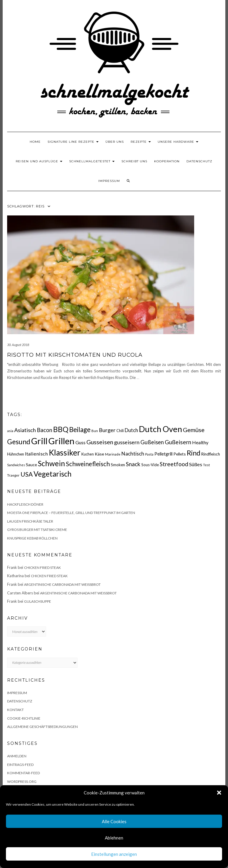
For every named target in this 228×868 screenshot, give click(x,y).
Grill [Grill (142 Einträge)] (39, 441)
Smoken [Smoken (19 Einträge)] (118, 465)
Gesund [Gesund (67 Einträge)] (19, 442)
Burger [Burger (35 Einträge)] (107, 430)
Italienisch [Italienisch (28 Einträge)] (36, 454)
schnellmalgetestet (92, 161)
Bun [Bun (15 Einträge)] (95, 431)
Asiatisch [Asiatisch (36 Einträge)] (25, 430)
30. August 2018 (18, 345)
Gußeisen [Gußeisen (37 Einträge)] (152, 442)
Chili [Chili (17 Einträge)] (120, 431)
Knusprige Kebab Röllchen (32, 538)
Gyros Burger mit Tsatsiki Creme (37, 530)
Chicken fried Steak (42, 568)
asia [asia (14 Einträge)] (10, 431)
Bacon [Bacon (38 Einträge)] (45, 430)
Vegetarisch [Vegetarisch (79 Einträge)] (53, 474)
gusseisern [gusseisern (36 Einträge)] (127, 442)
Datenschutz (199, 161)
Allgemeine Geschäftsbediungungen (42, 727)
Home (35, 142)
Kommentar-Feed (23, 773)
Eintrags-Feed (20, 765)
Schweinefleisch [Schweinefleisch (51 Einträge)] (88, 464)
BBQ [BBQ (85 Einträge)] (61, 429)
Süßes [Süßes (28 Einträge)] (196, 464)
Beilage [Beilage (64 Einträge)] (80, 430)
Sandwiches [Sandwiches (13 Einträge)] (16, 465)
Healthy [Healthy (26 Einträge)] (200, 442)
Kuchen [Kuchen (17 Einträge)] (88, 454)
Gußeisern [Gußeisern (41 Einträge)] (178, 442)
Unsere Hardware (178, 142)
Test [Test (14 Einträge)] (206, 465)
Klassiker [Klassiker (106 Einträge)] (65, 453)
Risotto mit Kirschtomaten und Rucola (75, 355)
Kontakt (15, 710)
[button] (219, 793)
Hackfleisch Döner (25, 504)
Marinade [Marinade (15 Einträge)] (113, 454)
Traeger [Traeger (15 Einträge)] (13, 475)
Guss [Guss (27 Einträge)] (80, 442)
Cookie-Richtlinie (24, 718)
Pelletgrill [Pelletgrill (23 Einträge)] (163, 454)
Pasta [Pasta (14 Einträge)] (149, 454)
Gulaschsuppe (38, 601)
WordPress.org (22, 781)
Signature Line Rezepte (73, 142)
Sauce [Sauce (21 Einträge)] (31, 465)
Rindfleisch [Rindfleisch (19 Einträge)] (211, 454)
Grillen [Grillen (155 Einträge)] (61, 441)
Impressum (109, 181)
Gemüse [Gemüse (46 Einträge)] (194, 430)
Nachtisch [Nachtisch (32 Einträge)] (133, 454)
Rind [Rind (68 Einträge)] (194, 453)
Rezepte (141, 142)
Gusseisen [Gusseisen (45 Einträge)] (100, 442)
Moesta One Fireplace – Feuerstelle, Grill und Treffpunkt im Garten (71, 513)
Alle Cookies (114, 821)
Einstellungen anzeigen (114, 854)
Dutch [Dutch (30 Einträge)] (131, 430)
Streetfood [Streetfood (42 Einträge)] (174, 464)
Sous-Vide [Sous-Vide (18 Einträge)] (150, 465)
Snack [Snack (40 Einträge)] (133, 464)
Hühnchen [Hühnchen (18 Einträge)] (16, 454)
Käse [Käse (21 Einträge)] (99, 454)
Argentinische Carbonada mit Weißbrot (62, 584)
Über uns (115, 142)
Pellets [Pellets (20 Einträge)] (180, 454)
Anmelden (17, 756)
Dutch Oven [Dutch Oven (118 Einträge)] (160, 429)
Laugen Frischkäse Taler (30, 521)
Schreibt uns (134, 161)
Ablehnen (114, 838)
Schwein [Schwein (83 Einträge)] (52, 463)
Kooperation (167, 161)
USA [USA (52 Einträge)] (27, 474)
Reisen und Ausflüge (39, 161)
